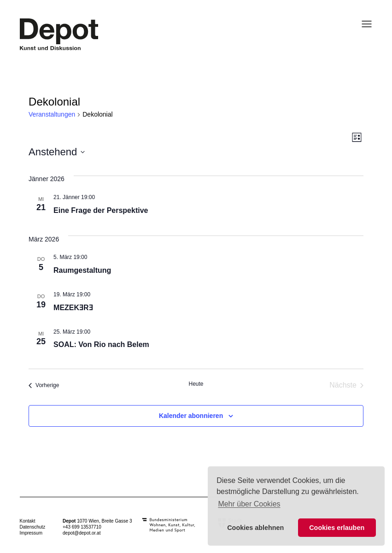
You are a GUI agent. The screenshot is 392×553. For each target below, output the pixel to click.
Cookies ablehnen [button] (255, 528)
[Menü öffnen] (364, 24)
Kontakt (28, 521)
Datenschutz (33, 527)
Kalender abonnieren (191, 416)
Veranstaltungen (52, 114)
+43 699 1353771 (81, 527)
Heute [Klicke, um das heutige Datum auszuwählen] (196, 384)
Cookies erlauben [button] (337, 528)
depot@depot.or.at (82, 533)
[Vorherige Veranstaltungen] (44, 385)
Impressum (31, 533)
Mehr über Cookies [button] (249, 504)
